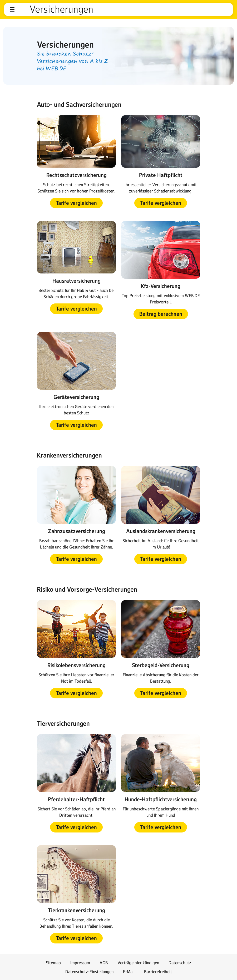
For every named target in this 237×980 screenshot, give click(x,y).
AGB (104, 963)
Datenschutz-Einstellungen (89, 972)
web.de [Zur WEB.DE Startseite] (23, 9)
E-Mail (129, 972)
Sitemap (53, 963)
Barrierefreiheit (158, 972)
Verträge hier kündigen (138, 963)
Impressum (80, 963)
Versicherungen (61, 9)
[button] (12, 9)
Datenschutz (180, 963)
